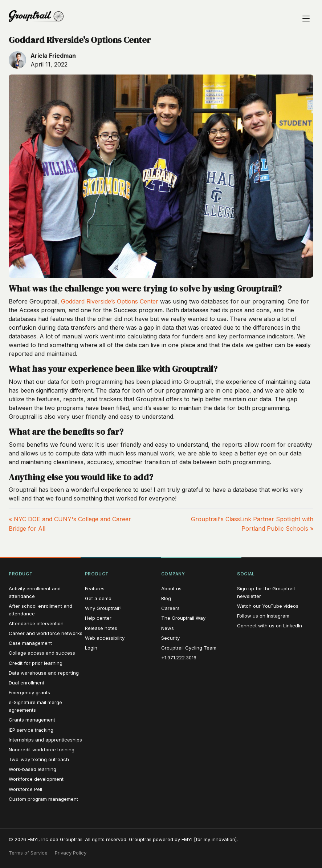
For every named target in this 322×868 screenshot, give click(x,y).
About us (171, 588)
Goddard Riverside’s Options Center (110, 301)
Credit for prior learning (36, 663)
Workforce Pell (25, 789)
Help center (98, 618)
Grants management (32, 720)
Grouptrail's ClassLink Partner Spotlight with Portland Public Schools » (252, 524)
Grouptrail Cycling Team (189, 648)
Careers (170, 608)
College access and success (42, 653)
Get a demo (98, 598)
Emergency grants (29, 692)
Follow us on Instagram (263, 616)
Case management (30, 643)
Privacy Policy (71, 853)
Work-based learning (32, 769)
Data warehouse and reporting (44, 673)
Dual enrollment (27, 683)
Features (95, 588)
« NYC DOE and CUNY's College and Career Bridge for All (70, 524)
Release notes (101, 628)
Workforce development (36, 779)
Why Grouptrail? (103, 608)
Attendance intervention (36, 623)
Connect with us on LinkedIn (270, 626)
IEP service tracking (31, 730)
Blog (166, 598)
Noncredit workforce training (42, 750)
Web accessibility (105, 638)
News (168, 628)
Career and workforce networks (46, 633)
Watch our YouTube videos (268, 606)
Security (170, 638)
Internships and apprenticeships (45, 740)
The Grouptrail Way (183, 618)
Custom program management (43, 799)
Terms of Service (28, 853)
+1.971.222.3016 (179, 658)
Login (91, 648)
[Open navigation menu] (306, 16)
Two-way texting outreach (39, 759)
